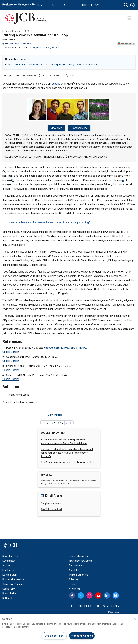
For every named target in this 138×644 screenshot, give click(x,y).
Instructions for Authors (81, 561)
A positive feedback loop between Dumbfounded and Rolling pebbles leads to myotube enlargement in (67, 453)
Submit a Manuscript (79, 556)
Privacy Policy (9, 593)
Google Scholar (11, 352)
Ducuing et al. (59, 84)
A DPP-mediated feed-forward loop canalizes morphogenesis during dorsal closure (55, 65)
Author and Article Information (17, 44)
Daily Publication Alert (51, 509)
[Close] (135, 619)
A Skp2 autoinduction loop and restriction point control (67, 462)
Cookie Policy (9, 589)
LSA (94, 5)
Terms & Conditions (79, 575)
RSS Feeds (8, 598)
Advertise (74, 579)
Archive (6, 565)
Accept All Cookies (82, 636)
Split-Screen (14, 75)
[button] (126, 5)
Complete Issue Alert (51, 503)
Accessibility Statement (14, 584)
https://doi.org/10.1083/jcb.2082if (45, 48)
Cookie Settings (54, 636)
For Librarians (76, 565)
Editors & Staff (10, 575)
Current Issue (9, 561)
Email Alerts (8, 570)
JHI (84, 5)
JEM (64, 5)
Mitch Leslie (9, 40)
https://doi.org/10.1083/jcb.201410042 (65, 348)
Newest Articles (10, 556)
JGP (74, 5)
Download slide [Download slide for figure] (79, 128)
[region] (69, 629)
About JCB (74, 570)
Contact (73, 584)
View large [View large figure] (56, 128)
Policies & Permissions (13, 579)
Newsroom (74, 589)
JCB (54, 5)
